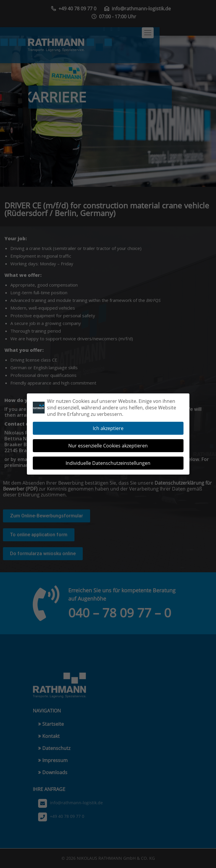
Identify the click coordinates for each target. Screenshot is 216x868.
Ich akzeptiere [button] (108, 426)
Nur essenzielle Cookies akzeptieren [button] (108, 443)
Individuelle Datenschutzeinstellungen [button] (108, 460)
